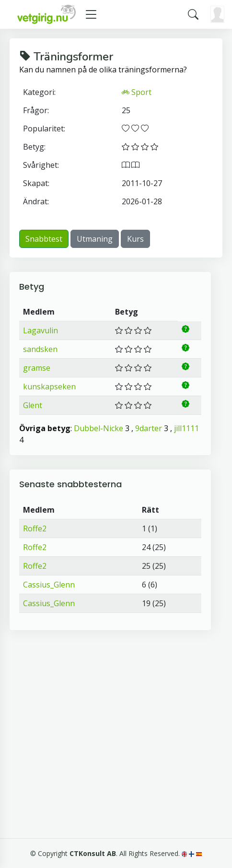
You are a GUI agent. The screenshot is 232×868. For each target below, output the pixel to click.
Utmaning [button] (95, 239)
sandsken (40, 349)
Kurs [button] (135, 239)
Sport (137, 92)
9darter (149, 428)
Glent (33, 405)
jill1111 (186, 428)
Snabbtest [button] (44, 239)
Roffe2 (35, 528)
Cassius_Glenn (49, 585)
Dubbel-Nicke (99, 428)
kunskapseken (49, 387)
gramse (37, 368)
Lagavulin (41, 330)
